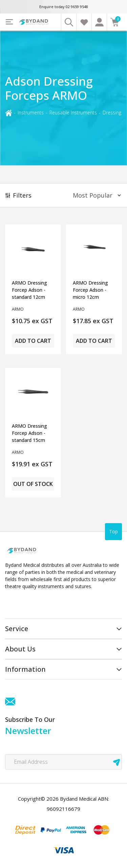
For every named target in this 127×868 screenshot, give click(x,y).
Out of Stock (33, 484)
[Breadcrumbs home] (8, 113)
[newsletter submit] (117, 762)
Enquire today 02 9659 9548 (64, 7)
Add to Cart (33, 341)
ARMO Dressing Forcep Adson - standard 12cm (29, 290)
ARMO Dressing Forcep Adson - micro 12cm (90, 290)
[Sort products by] (95, 195)
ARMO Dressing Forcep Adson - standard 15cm (29, 433)
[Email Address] (63, 762)
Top (113, 531)
